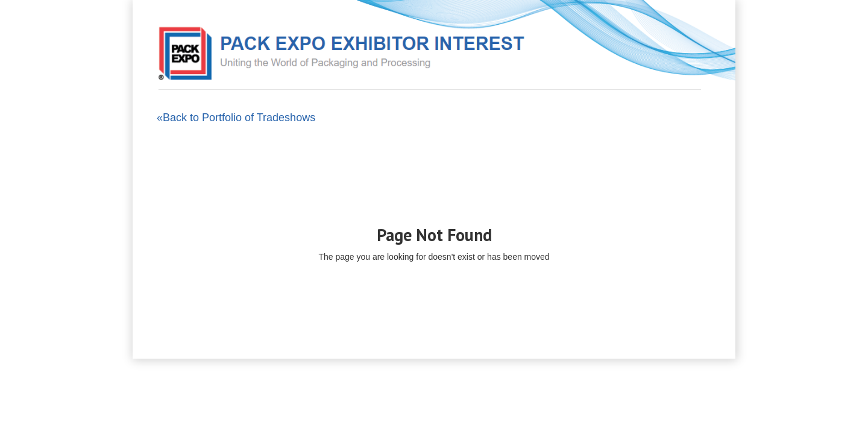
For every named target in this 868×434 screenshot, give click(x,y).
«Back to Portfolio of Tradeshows (236, 118)
